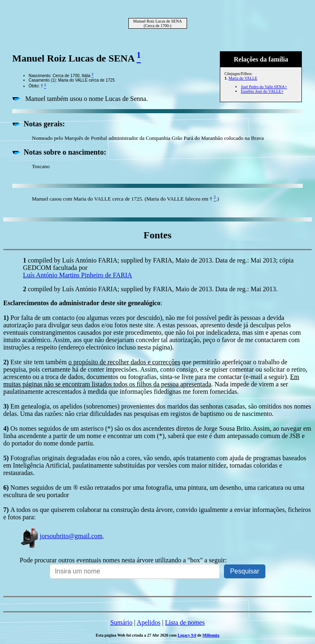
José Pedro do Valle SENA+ (264, 87)
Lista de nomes (185, 622)
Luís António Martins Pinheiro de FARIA (78, 275)
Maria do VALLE (243, 78)
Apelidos (148, 622)
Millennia (211, 635)
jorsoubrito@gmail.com (61, 536)
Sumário (121, 622)
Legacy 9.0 (187, 635)
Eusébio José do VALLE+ (262, 91)
